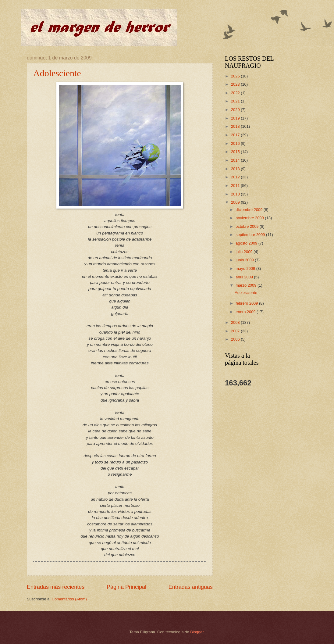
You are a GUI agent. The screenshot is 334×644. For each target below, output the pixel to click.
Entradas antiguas (191, 587)
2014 (236, 160)
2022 (236, 93)
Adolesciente (57, 73)
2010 (236, 194)
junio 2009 (245, 260)
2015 (236, 152)
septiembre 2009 (251, 235)
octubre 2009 (248, 226)
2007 (236, 331)
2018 (236, 126)
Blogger (197, 632)
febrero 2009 (247, 303)
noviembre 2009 (250, 218)
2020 (236, 110)
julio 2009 (245, 252)
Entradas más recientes (56, 587)
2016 (236, 143)
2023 (236, 84)
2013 (236, 169)
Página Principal (126, 587)
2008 (236, 322)
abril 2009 (245, 277)
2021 (236, 101)
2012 (236, 177)
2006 (236, 339)
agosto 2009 (247, 243)
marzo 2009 (247, 285)
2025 (236, 76)
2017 (236, 135)
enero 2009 (246, 312)
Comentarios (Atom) (69, 599)
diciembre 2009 (250, 210)
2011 (236, 186)
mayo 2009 (246, 268)
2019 (236, 118)
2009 (236, 202)
